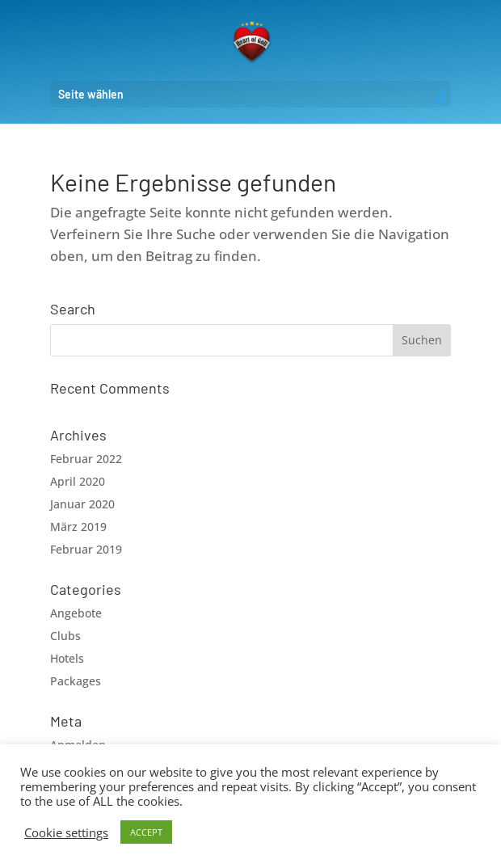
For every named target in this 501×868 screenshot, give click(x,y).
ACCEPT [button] (146, 832)
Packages (76, 681)
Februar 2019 (86, 549)
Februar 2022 (86, 459)
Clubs (65, 636)
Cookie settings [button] (66, 832)
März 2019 (78, 527)
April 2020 (78, 481)
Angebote (76, 613)
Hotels (67, 658)
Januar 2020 (82, 504)
